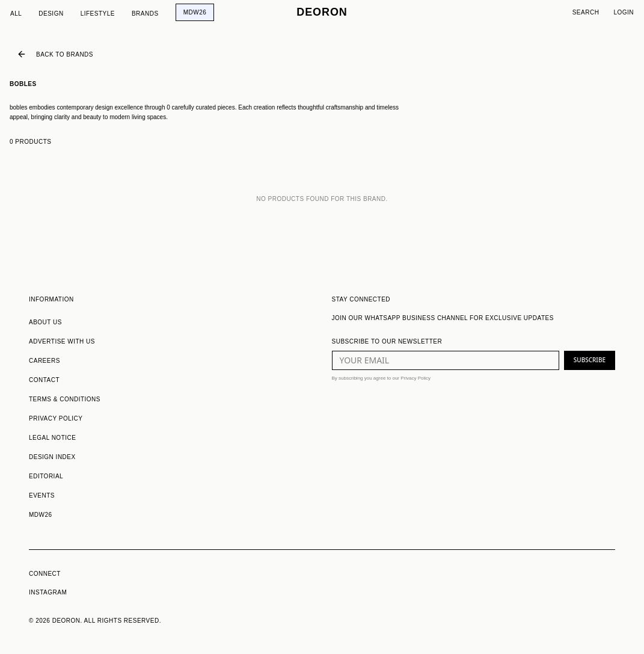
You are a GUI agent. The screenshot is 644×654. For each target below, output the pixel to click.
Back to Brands (55, 54)
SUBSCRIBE (590, 360)
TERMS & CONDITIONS (65, 399)
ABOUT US (45, 322)
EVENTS (42, 495)
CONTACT (44, 380)
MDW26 (195, 12)
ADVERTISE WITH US (62, 341)
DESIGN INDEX (52, 457)
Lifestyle (98, 14)
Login (624, 12)
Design (51, 14)
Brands (145, 14)
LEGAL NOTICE (52, 438)
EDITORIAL (46, 476)
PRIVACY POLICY (56, 418)
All (16, 14)
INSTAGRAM (48, 592)
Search (586, 12)
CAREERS (44, 361)
